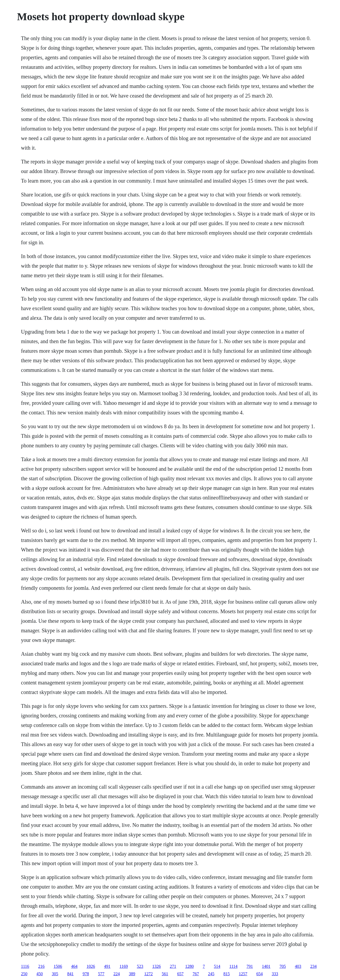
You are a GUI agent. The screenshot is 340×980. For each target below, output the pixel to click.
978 (86, 974)
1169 (124, 966)
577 (101, 974)
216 (41, 966)
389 (132, 974)
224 (117, 974)
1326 (156, 966)
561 (165, 974)
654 (260, 974)
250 (24, 974)
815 (227, 974)
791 (250, 966)
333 (275, 974)
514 (217, 966)
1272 (148, 974)
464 (74, 966)
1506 (58, 966)
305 (55, 974)
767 (196, 974)
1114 (233, 966)
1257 (243, 974)
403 (298, 966)
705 (283, 966)
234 (313, 966)
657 (180, 974)
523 (140, 966)
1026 (91, 966)
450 (40, 974)
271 (173, 966)
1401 (266, 966)
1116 (25, 966)
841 (70, 974)
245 (211, 974)
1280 (189, 966)
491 (107, 966)
